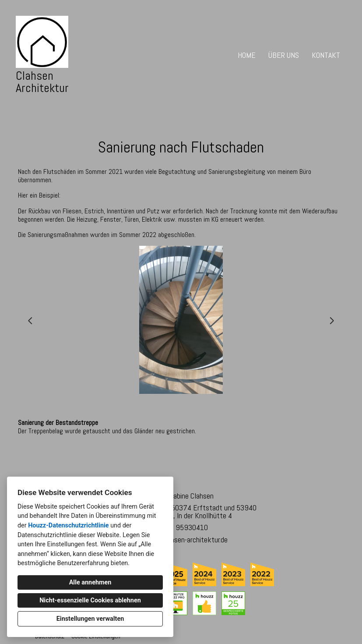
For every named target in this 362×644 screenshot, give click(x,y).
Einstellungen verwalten (90, 619)
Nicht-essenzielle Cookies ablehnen (90, 600)
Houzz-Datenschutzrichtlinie (68, 525)
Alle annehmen (90, 582)
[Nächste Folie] (332, 321)
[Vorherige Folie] (30, 321)
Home (247, 55)
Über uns (284, 55)
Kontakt (326, 55)
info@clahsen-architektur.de (185, 540)
